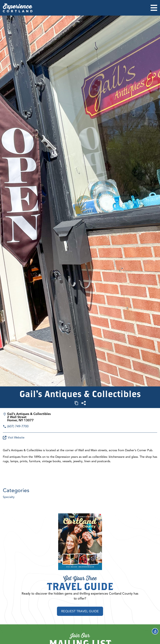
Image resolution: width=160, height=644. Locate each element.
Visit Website (14, 438)
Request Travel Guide (80, 611)
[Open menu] (154, 8)
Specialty (9, 497)
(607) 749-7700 (18, 426)
